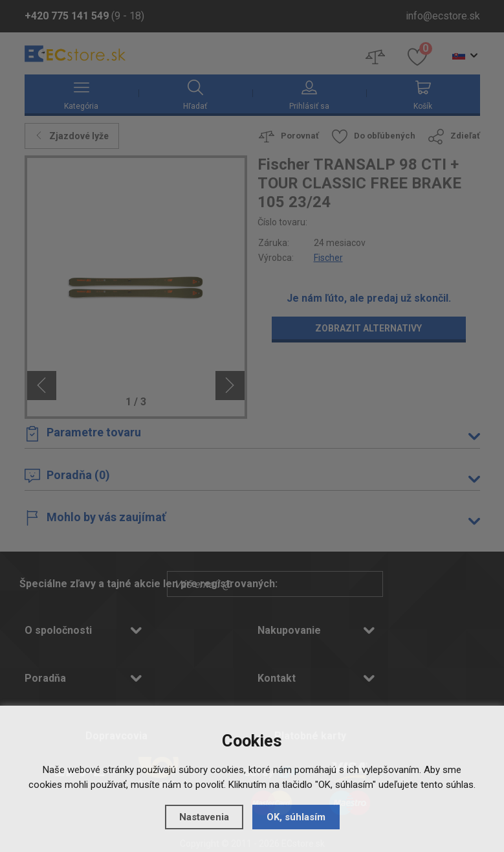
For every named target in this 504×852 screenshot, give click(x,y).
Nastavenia (204, 817)
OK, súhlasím (296, 817)
